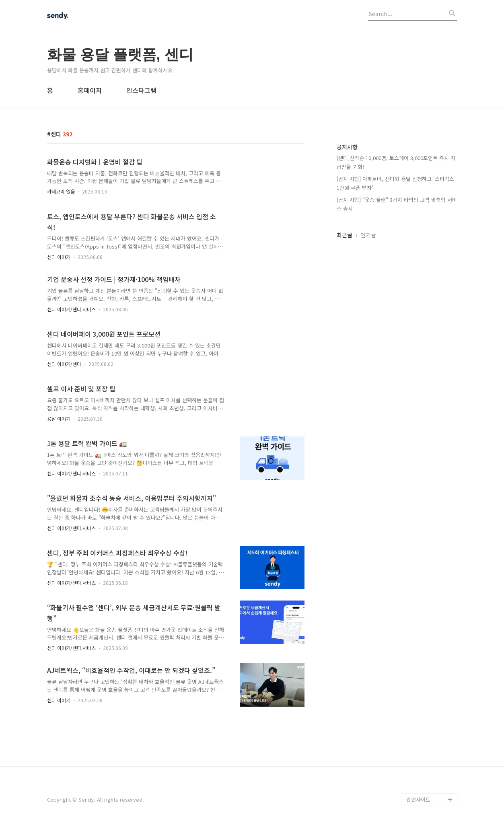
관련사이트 (418, 799)
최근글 (345, 235)
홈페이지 (90, 90)
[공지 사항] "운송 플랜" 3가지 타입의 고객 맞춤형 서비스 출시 (397, 204)
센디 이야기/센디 (64, 364)
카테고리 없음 (61, 191)
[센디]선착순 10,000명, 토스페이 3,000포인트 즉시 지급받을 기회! (396, 162)
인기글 (368, 235)
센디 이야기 (59, 257)
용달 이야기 (59, 419)
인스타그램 (141, 90)
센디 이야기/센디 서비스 (71, 309)
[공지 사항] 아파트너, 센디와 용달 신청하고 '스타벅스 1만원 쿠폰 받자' (395, 183)
